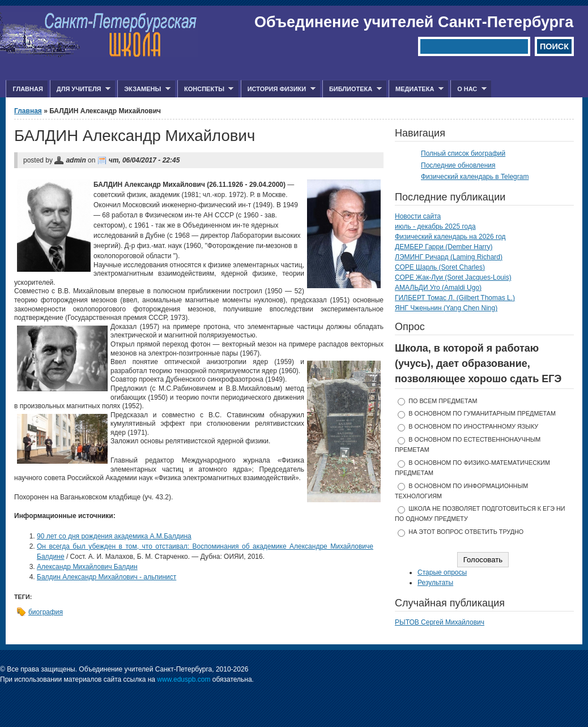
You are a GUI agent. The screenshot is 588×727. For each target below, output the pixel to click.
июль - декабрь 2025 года (435, 226)
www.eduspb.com (184, 679)
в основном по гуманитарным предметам (482, 413)
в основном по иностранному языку (473, 426)
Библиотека (352, 89)
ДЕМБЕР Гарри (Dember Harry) (444, 247)
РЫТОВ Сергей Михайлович (440, 622)
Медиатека (416, 89)
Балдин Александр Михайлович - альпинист (106, 577)
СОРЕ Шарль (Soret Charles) (440, 267)
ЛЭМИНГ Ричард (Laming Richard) (449, 257)
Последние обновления (458, 165)
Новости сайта (418, 216)
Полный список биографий (463, 153)
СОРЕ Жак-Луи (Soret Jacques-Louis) (453, 277)
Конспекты (205, 89)
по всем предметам (443, 401)
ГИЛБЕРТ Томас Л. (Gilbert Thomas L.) (455, 298)
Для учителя (80, 89)
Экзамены (144, 89)
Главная (27, 89)
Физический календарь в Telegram (475, 177)
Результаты (435, 583)
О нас (468, 89)
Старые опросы (442, 572)
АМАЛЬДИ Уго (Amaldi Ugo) (438, 288)
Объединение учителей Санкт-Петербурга (414, 22)
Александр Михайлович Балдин (87, 567)
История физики (278, 89)
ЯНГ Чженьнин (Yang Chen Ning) (446, 308)
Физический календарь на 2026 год (450, 237)
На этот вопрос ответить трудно (466, 532)
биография (46, 612)
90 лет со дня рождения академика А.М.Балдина (114, 536)
